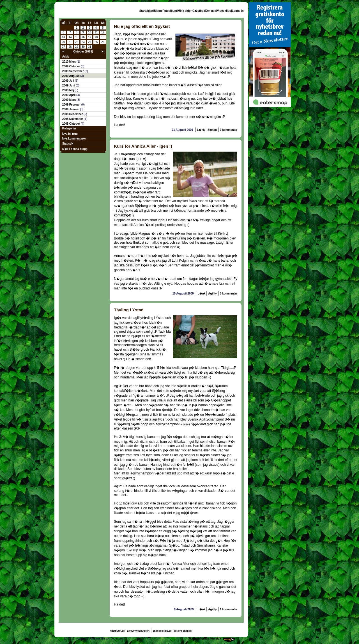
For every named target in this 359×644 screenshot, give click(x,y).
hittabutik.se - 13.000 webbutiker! (130, 631)
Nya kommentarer (74, 139)
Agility (212, 294)
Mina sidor (185, 11)
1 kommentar (229, 609)
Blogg (158, 11)
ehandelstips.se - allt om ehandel (172, 631)
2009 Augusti (71, 76)
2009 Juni (69, 85)
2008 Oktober (72, 124)
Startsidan (146, 11)
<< (63, 52)
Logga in (238, 11)
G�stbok (199, 11)
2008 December (73, 114)
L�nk (201, 130)
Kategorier (69, 128)
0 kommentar (229, 130)
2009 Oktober (72, 66)
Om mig (211, 11)
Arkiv (66, 57)
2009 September (73, 71)
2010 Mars (69, 62)
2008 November (73, 119)
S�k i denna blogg (75, 149)
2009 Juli (69, 81)
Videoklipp (224, 11)
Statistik (68, 144)
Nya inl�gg (70, 134)
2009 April (69, 95)
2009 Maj (68, 90)
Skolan (212, 130)
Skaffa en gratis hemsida (205, 639)
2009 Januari (71, 109)
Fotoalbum (170, 11)
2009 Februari (72, 105)
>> (103, 52)
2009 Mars (69, 100)
